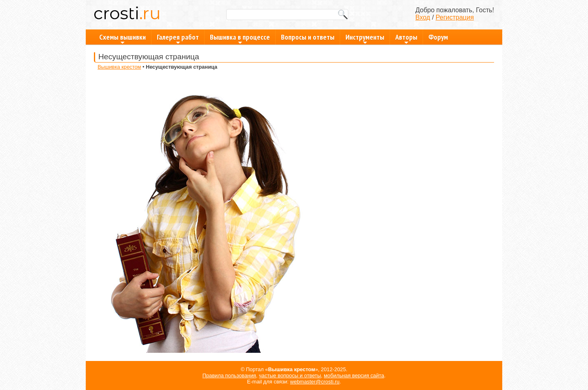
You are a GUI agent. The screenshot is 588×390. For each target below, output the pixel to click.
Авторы (406, 38)
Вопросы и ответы (308, 37)
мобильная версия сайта (354, 375)
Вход (423, 17)
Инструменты (365, 38)
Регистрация (455, 17)
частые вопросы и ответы (290, 375)
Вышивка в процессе (240, 38)
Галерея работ (178, 38)
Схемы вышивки (122, 38)
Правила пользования (229, 375)
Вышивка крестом (119, 67)
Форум (438, 37)
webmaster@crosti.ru (315, 382)
